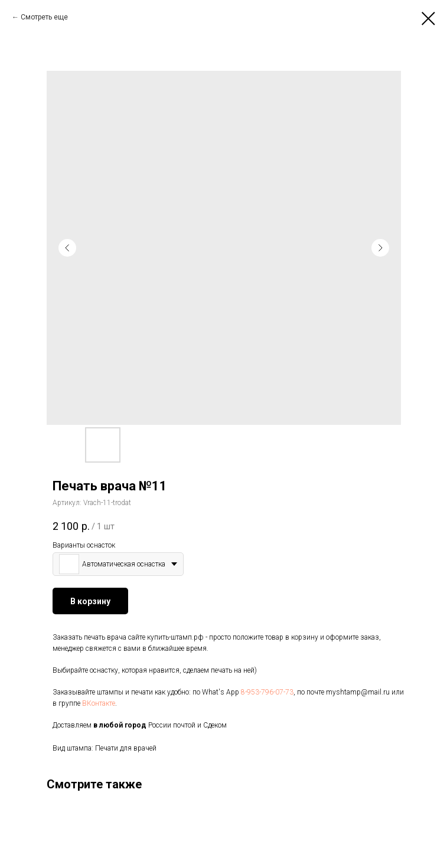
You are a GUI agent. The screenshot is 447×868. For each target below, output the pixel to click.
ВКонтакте (99, 703)
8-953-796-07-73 (267, 692)
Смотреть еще (44, 17)
